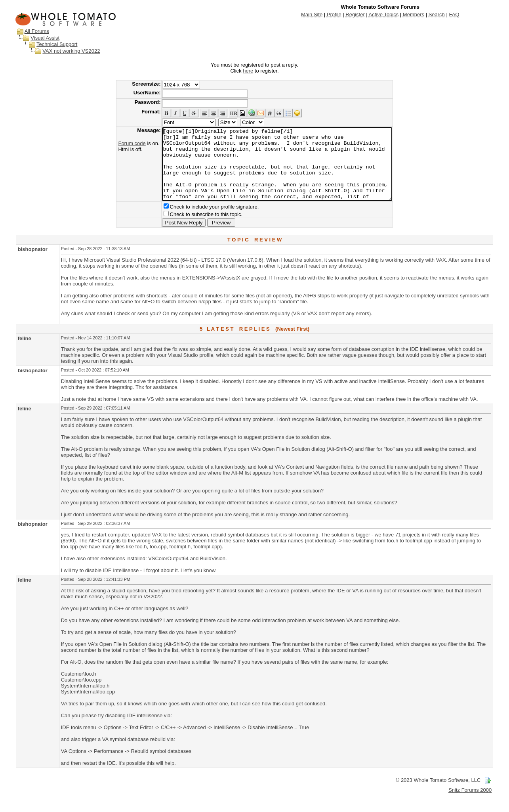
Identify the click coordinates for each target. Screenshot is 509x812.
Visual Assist (45, 38)
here (248, 71)
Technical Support (57, 44)
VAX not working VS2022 (71, 51)
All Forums (37, 31)
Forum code (118, 143)
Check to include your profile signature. (201, 221)
